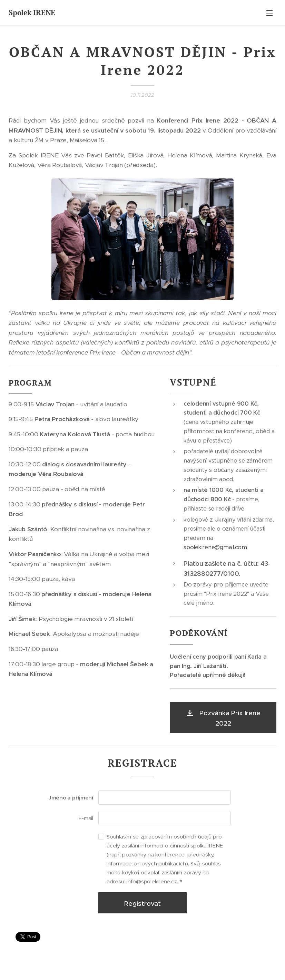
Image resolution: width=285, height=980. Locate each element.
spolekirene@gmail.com (215, 547)
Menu (269, 13)
